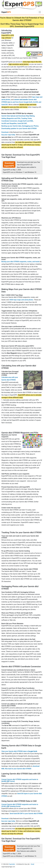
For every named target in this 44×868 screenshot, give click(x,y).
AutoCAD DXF (22, 123)
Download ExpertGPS (9, 164)
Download (5, 132)
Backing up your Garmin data (11, 126)
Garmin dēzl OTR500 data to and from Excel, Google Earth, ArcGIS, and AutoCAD (21, 102)
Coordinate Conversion (9, 121)
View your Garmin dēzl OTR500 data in (19, 751)
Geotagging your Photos (30, 126)
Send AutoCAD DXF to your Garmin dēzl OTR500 (26, 814)
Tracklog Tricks (26, 118)
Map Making (30, 116)
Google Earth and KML (26, 121)
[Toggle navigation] (40, 12)
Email (32, 864)
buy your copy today (8, 135)
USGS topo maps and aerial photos (21, 300)
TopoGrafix (12, 864)
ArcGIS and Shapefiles (9, 123)
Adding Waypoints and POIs (11, 118)
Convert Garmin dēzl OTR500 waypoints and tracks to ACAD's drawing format (20, 805)
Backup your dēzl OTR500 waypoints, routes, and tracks (20, 262)
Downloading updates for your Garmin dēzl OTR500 (19, 128)
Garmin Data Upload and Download (13, 116)
